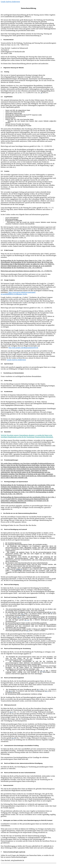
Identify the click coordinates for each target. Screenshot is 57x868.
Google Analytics (8, 280)
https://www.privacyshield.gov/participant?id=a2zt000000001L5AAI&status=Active (18, 293)
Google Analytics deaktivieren (10, 2)
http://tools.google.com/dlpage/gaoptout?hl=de (23, 348)
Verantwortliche (7, 40)
